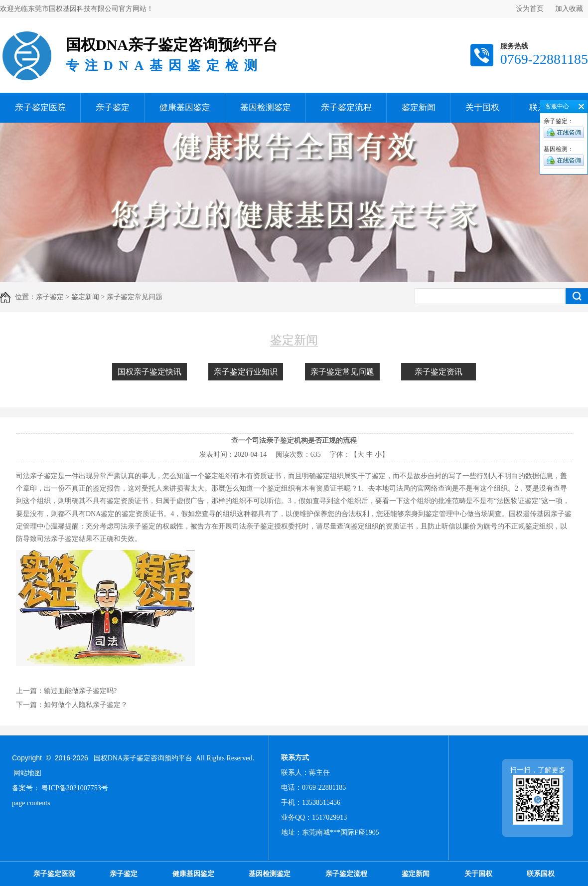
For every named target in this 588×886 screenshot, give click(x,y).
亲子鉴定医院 (40, 107)
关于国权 (482, 107)
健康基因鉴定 (185, 107)
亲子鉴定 (113, 107)
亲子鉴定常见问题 (342, 372)
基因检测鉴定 (266, 107)
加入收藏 (569, 9)
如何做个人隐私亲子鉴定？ (86, 705)
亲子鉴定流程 (346, 107)
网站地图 (27, 773)
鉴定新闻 (419, 107)
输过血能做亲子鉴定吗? (80, 691)
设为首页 (530, 9)
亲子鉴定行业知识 (246, 372)
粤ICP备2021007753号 (75, 788)
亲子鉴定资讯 (439, 372)
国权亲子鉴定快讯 (149, 372)
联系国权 (541, 874)
